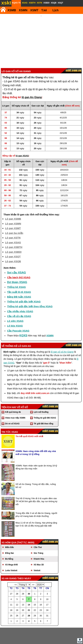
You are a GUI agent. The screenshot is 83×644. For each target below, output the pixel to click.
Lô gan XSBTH (14, 229)
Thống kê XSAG (16, 269)
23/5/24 (64, 157)
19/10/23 (64, 152)
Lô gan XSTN (13, 220)
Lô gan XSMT (13, 211)
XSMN (23, 10)
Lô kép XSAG (15, 308)
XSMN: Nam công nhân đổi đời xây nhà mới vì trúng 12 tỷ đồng (36, 435)
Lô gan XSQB (13, 244)
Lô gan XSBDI (13, 234)
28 (29, 598)
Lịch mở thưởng (41, 394)
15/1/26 (63, 110)
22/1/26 (63, 115)
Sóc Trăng (38, 535)
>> (33, 567)
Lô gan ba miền (14, 215)
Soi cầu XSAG (17, 255)
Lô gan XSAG (13, 225)
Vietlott (37, 553)
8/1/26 (63, 105)
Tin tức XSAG (10, 414)
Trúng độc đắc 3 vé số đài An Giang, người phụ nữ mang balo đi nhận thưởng (36, 497)
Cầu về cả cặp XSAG (19, 298)
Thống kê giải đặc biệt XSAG (24, 284)
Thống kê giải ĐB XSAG (45, 400)
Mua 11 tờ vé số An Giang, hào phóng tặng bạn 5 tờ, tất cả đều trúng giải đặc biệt (36, 507)
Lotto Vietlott (11, 553)
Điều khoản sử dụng (41, 639)
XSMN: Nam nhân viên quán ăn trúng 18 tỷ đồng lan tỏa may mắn (36, 449)
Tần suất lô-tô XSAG (19, 274)
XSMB (12, 10)
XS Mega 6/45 (11, 547)
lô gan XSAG (22, 138)
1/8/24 (64, 162)
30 (29, 576)
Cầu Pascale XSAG (18, 313)
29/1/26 (63, 126)
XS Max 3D (39, 547)
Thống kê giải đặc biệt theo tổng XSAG (30, 289)
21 (29, 593)
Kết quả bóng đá (13, 394)
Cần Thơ (38, 530)
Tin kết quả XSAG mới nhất (29, 419)
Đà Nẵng (9, 541)
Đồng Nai (9, 535)
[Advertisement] (41, 32)
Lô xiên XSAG (15, 303)
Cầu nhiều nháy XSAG (20, 294)
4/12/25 (63, 100)
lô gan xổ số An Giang (62, 334)
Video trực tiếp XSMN (15, 400)
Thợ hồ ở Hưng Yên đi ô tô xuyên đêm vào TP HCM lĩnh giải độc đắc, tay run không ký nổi (36, 484)
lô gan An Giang (32, 80)
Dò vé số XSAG (12, 406)
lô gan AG (25, 328)
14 (29, 587)
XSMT (34, 10)
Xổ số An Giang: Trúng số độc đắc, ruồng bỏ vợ (36, 468)
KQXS (23, 318)
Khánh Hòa (39, 541)
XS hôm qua (9, 525)
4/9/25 (63, 95)
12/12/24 (64, 173)
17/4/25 (64, 183)
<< (16, 567)
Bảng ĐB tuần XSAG (19, 279)
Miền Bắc (9, 530)
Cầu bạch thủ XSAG (19, 260)
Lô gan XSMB (13, 201)
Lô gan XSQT (13, 239)
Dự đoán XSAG (17, 264)
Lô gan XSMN (13, 206)
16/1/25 (64, 178)
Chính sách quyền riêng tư (63, 639)
